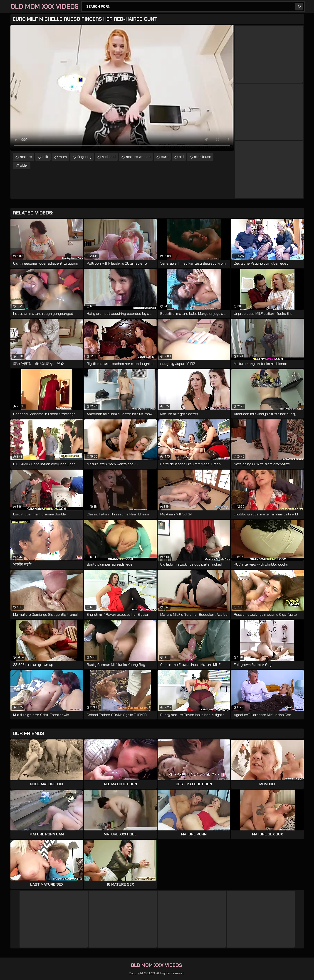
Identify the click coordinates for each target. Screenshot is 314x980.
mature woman (138, 157)
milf (45, 157)
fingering (84, 157)
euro (165, 157)
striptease (203, 157)
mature (26, 157)
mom (63, 157)
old (181, 157)
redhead (109, 157)
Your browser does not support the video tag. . (122, 88)
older (24, 165)
